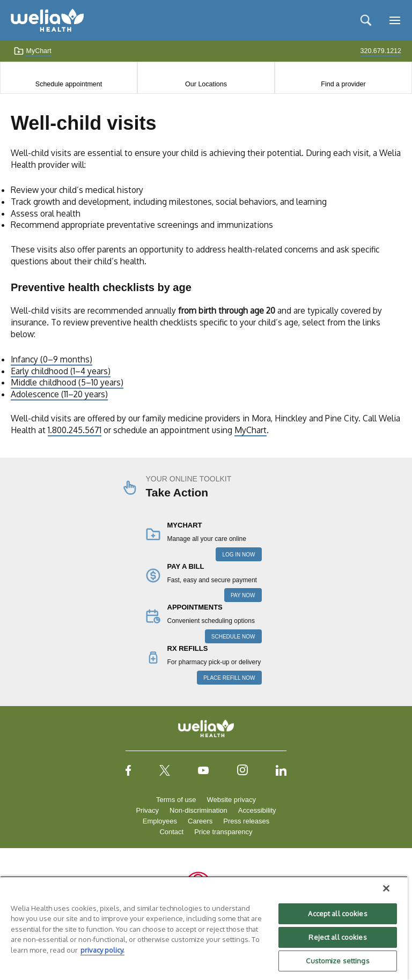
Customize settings (337, 961)
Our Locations (206, 84)
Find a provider (343, 84)
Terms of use (176, 800)
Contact (171, 832)
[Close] (386, 888)
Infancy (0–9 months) (51, 359)
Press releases (246, 821)
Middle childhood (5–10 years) (67, 382)
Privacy (147, 810)
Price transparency (223, 832)
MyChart (32, 51)
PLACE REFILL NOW (229, 678)
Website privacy (231, 800)
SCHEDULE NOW (233, 637)
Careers (200, 821)
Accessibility (257, 810)
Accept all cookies (337, 914)
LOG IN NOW (238, 555)
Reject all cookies (337, 937)
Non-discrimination (198, 810)
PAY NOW (243, 595)
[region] (204, 928)
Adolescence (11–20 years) (59, 394)
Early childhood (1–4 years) (61, 371)
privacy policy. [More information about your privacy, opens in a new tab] (102, 950)
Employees (160, 821)
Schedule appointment (69, 84)
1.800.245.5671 (75, 430)
